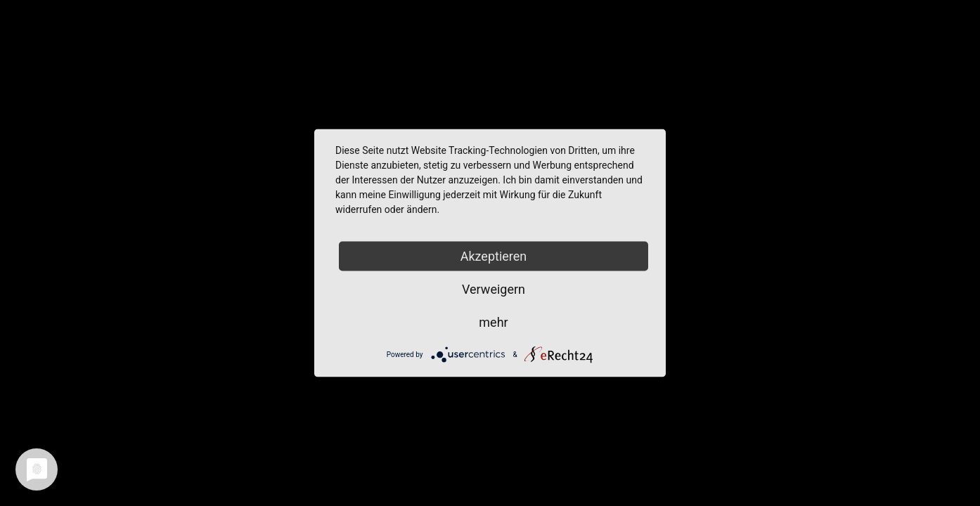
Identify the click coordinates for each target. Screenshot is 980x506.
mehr (493, 322)
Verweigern (494, 289)
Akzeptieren (494, 256)
